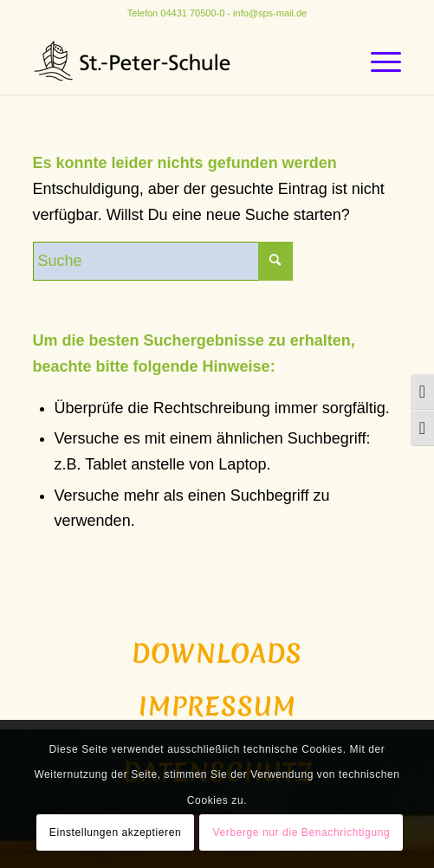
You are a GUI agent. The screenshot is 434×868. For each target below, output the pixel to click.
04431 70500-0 (192, 13)
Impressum (217, 706)
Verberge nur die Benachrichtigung (302, 832)
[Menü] (377, 60)
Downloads (217, 654)
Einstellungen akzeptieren (115, 832)
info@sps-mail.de (270, 13)
